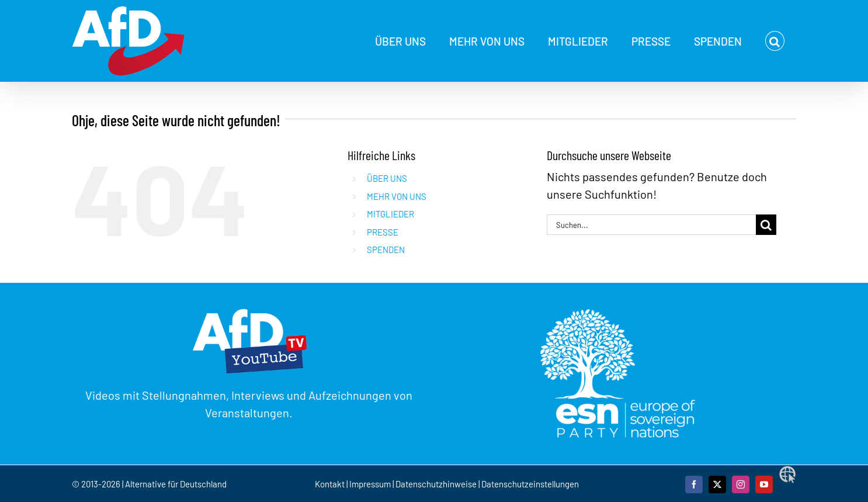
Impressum (370, 484)
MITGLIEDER (390, 214)
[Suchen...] (651, 225)
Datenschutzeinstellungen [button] (530, 484)
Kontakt (331, 484)
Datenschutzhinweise (436, 484)
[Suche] (766, 225)
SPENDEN (386, 250)
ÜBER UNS (387, 178)
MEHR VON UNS (397, 196)
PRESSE (383, 232)
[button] (775, 41)
